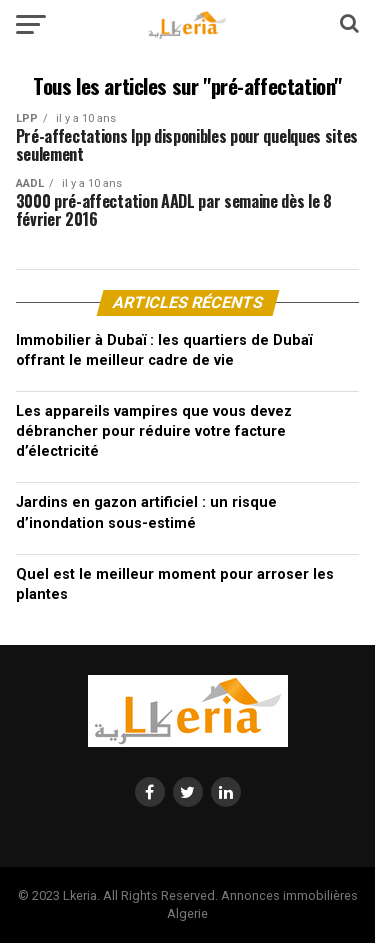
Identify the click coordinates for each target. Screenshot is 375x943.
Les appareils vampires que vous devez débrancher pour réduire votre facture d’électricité (154, 431)
